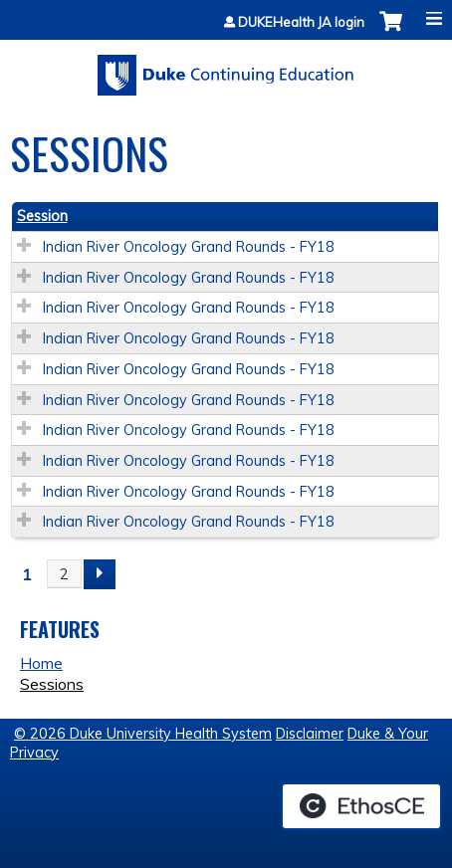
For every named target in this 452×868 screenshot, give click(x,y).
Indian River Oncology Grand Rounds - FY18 (189, 247)
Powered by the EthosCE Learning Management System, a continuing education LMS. (361, 806)
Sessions (52, 684)
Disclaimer (310, 734)
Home (41, 663)
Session (42, 216)
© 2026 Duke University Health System (143, 734)
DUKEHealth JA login (301, 22)
